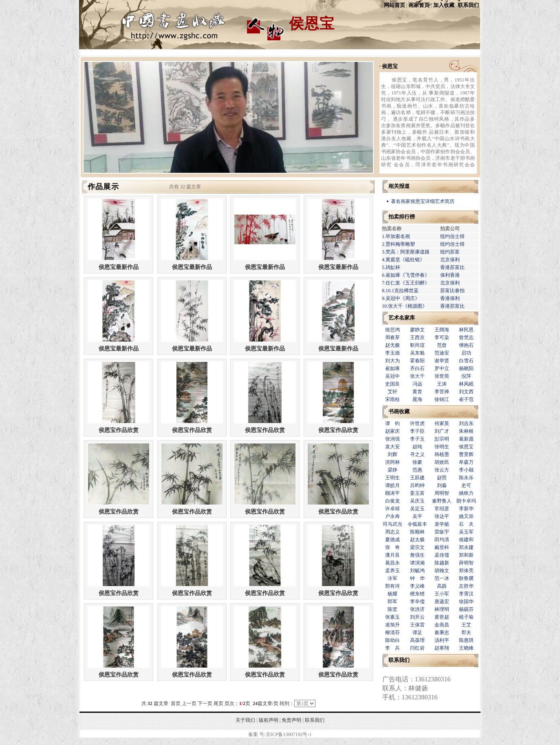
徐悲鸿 (392, 330)
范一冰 (442, 578)
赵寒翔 (442, 648)
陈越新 (442, 563)
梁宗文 (417, 547)
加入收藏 (444, 5)
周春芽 (392, 337)
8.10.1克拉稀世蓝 (400, 291)
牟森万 (466, 462)
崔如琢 (392, 368)
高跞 (442, 586)
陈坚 (392, 609)
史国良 (392, 384)
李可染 (442, 337)
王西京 (417, 337)
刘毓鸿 (417, 571)
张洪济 (417, 609)
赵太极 (417, 540)
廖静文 (417, 330)
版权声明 (269, 720)
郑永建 (466, 547)
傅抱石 (466, 345)
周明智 (442, 493)
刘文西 (466, 392)
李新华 (466, 509)
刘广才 (442, 431)
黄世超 (442, 617)
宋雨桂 (392, 399)
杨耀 (392, 594)
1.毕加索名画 (396, 236)
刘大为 (392, 361)
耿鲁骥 (466, 578)
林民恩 (466, 330)
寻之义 (417, 454)
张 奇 (392, 547)
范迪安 (442, 353)
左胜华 (466, 586)
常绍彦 (442, 509)
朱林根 (466, 431)
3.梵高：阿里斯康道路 (406, 252)
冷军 (392, 578)
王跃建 (417, 478)
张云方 (442, 470)
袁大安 (392, 447)
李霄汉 (466, 594)
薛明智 (466, 563)
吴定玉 (417, 509)
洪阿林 (392, 462)
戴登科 (442, 547)
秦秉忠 (442, 633)
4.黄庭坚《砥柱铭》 (403, 260)
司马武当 (392, 524)
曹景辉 (466, 454)
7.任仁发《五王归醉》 (406, 283)
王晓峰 (466, 648)
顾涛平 (392, 493)
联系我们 (468, 5)
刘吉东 (466, 423)
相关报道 (399, 186)
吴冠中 (392, 376)
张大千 (417, 376)
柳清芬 (392, 633)
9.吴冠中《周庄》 (401, 298)
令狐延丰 (417, 524)
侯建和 (466, 540)
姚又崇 (466, 516)
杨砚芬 (466, 609)
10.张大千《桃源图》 (405, 306)
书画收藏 (399, 411)
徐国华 (466, 602)
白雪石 (466, 361)
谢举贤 (442, 361)
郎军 (392, 602)
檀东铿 (417, 594)
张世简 (442, 376)
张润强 (392, 439)
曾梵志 (466, 337)
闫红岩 (417, 648)
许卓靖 (392, 509)
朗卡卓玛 (466, 501)
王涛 (442, 384)
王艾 (466, 625)
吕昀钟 (417, 485)
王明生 (392, 478)
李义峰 (417, 586)
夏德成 (392, 540)
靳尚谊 (417, 345)
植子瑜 (466, 617)
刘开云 (417, 617)
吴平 (417, 516)
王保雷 (417, 625)
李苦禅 (442, 392)
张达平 (442, 516)
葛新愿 (466, 439)
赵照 (442, 478)
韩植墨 (442, 454)
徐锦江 (442, 399)
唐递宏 (442, 602)
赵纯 (417, 447)
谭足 (417, 633)
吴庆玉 (417, 501)
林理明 (442, 609)
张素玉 (392, 617)
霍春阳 (417, 361)
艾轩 (392, 392)
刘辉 (392, 454)
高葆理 (417, 640)
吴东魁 (417, 353)
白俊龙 (392, 501)
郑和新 (466, 555)
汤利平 (442, 640)
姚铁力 (466, 493)
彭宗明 (442, 439)
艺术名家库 (402, 318)
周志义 (392, 532)
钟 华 (417, 578)
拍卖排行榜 (402, 217)
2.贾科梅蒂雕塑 (398, 244)
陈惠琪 (466, 640)
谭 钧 (392, 423)
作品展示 (103, 187)
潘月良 (392, 555)
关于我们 (245, 720)
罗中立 (442, 368)
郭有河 (392, 586)
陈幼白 (392, 640)
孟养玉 (392, 571)
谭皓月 (392, 485)
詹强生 (417, 555)
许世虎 (417, 423)
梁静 (392, 470)
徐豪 (417, 462)
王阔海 (442, 330)
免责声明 (291, 720)
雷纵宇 (442, 532)
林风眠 (466, 384)
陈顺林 (417, 532)
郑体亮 (466, 571)
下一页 (205, 703)
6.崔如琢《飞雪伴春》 (406, 275)
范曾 (442, 345)
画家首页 (419, 5)
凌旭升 (392, 625)
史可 (466, 485)
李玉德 (392, 353)
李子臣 (417, 431)
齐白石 (417, 368)
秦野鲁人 (442, 501)
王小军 (442, 594)
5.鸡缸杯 (391, 267)
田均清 (442, 540)
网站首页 (395, 5)
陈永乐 (466, 478)
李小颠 (466, 470)
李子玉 (417, 439)
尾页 (218, 703)
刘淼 (442, 485)
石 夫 (466, 524)
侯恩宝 (390, 66)
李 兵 (392, 648)
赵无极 (392, 345)
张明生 (442, 447)
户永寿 (392, 516)
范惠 (417, 470)
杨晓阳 (466, 368)
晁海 (417, 399)
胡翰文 (442, 571)
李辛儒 (417, 602)
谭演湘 (417, 563)
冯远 (417, 384)
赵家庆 (392, 431)
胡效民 (442, 462)
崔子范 (466, 399)
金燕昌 (442, 625)
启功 (466, 353)
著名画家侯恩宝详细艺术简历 (423, 201)
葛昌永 (392, 563)
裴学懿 (442, 524)
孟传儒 (442, 555)
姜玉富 (417, 493)
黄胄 (417, 392)
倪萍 (466, 376)
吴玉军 (466, 532)
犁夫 (466, 633)
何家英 (442, 423)
